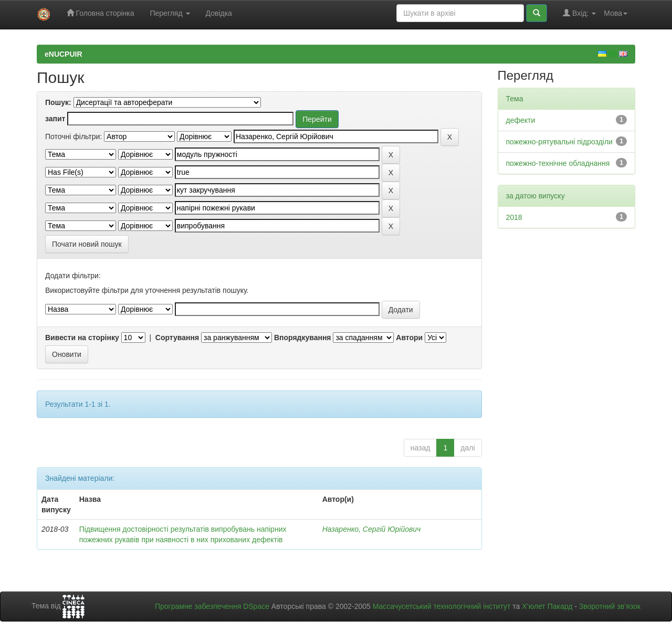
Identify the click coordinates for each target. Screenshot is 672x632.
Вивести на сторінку (82, 338)
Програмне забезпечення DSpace (212, 606)
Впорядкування (303, 338)
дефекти (521, 120)
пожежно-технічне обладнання (558, 163)
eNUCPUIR (64, 54)
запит (55, 119)
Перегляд (170, 13)
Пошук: (58, 102)
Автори (409, 338)
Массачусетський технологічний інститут (442, 606)
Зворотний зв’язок (610, 606)
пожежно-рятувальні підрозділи (559, 142)
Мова (616, 13)
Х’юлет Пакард (547, 606)
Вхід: (579, 13)
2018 (514, 217)
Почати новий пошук (87, 244)
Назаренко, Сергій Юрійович (372, 529)
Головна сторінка (101, 13)
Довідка (219, 13)
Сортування (177, 338)
